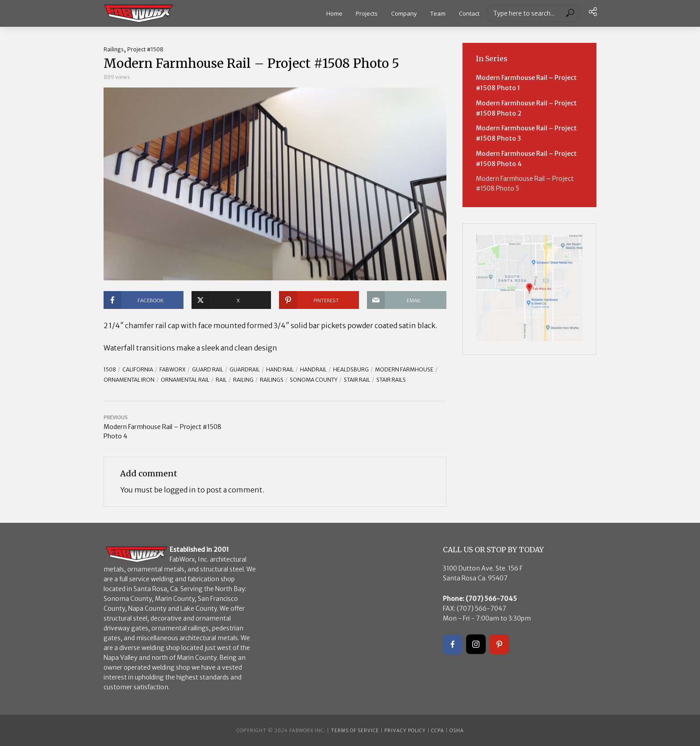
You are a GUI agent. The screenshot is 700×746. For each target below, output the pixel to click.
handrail (313, 369)
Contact (469, 13)
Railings (114, 49)
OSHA (457, 731)
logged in (180, 490)
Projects (367, 13)
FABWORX (173, 369)
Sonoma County (314, 380)
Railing (243, 380)
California (138, 369)
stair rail (357, 380)
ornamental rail (185, 380)
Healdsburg (351, 369)
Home (334, 13)
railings (272, 380)
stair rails (391, 380)
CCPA (438, 731)
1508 (110, 369)
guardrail (245, 369)
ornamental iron (129, 380)
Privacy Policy (405, 731)
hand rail (280, 369)
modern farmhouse (404, 369)
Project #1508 (145, 49)
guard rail (208, 369)
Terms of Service (355, 731)
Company (404, 13)
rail (221, 380)
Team (438, 13)
